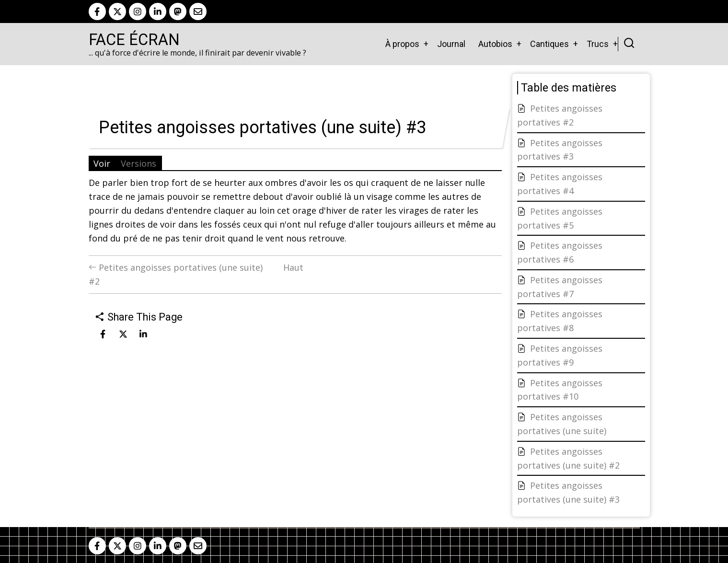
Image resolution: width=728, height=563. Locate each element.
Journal (451, 44)
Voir (102, 163)
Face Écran (134, 40)
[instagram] (138, 11)
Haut (293, 267)
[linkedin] (158, 11)
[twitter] (117, 11)
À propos (402, 44)
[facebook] (97, 11)
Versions (139, 163)
